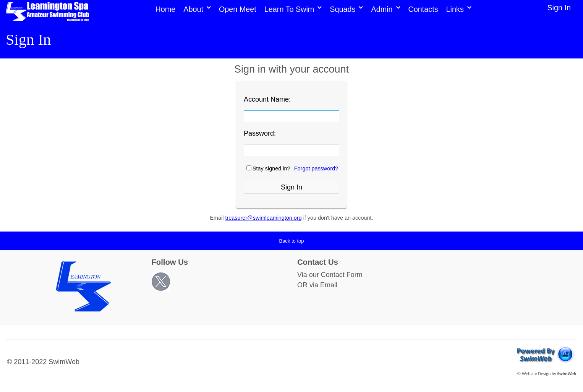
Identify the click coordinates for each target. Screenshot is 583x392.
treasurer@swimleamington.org (264, 218)
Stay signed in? (271, 168)
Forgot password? (316, 168)
